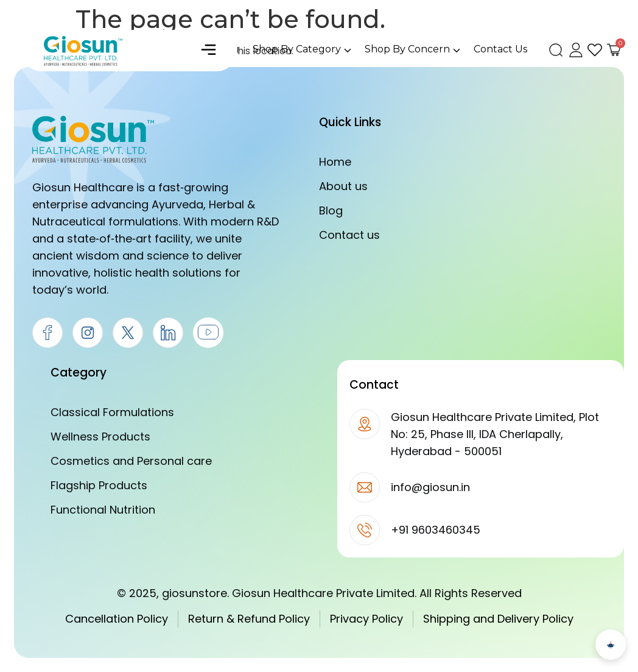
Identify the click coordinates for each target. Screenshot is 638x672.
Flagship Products (99, 485)
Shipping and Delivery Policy (498, 619)
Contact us (349, 235)
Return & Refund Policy (249, 619)
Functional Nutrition (103, 510)
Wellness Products (100, 437)
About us (343, 186)
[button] (209, 51)
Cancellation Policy (117, 619)
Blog (331, 210)
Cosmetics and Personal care (131, 461)
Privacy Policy (366, 619)
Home (335, 162)
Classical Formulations (112, 412)
